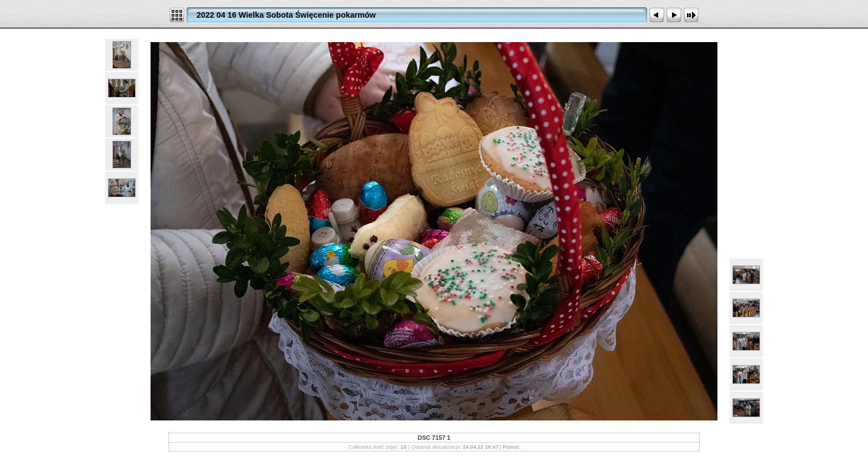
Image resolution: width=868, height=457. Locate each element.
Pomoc (511, 447)
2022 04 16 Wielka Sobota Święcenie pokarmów (286, 15)
